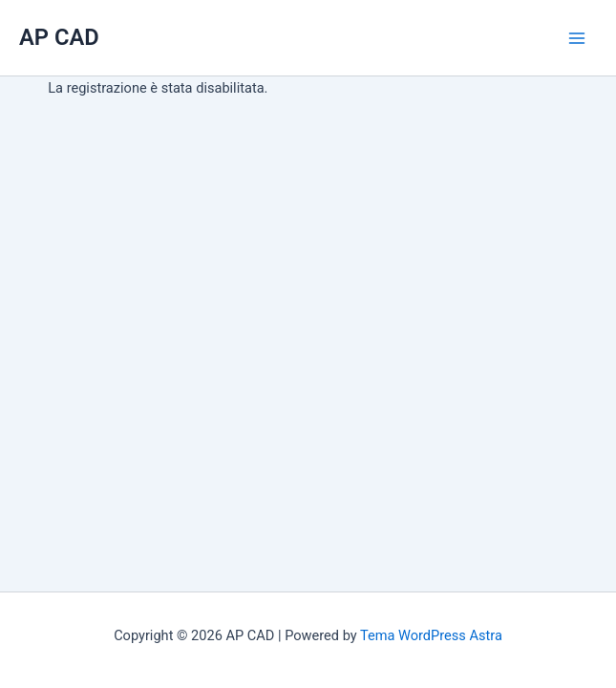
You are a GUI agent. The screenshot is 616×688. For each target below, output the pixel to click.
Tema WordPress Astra (431, 635)
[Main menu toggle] (577, 38)
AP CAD (59, 37)
